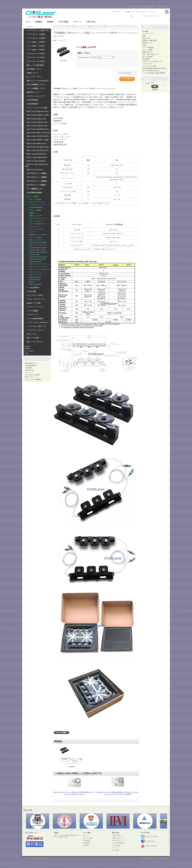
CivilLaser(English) (149, 7)
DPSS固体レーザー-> (34, 69)
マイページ (77, 22)
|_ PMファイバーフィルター (37, 264)
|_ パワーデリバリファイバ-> (37, 205)
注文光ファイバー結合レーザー (152, 61)
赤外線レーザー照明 (34, 303)
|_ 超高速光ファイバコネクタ (37, 235)
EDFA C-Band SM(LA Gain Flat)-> (39, 133)
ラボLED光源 (31, 291)
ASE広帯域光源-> (33, 100)
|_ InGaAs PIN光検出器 (35, 207)
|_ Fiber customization (35, 284)
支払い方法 (146, 38)
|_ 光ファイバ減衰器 (34, 210)
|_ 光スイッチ (32, 232)
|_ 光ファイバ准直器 (34, 199)
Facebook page (148, 841)
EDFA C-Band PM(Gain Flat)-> (37, 126)
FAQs (144, 45)
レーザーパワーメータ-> (35, 307)
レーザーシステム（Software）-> (38, 322)
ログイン (137, 16)
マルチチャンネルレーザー (36, 96)
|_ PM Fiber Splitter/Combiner (37, 243)
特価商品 (50, 22)
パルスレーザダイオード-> (36, 299)
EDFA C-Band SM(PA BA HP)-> (38, 111)
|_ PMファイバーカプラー (36, 240)
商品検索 (147, 78)
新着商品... (28, 349)
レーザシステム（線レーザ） (37, 326)
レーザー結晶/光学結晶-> (35, 319)
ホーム (28, 22)
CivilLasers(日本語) (134, 7)
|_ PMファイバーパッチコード (37, 267)
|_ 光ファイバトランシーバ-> (37, 272)
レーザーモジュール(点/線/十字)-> (38, 30)
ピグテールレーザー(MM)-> (36, 54)
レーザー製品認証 (148, 47)
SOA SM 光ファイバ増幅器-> (37, 185)
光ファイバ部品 (65, 26)
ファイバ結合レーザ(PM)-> (36, 50)
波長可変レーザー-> (33, 92)
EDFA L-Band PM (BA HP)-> (37, 154)
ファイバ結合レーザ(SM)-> (36, 46)
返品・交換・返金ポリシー (151, 54)
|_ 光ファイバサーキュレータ (37, 218)
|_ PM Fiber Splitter (34, 280)
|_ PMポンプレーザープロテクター (39, 269)
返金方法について (119, 840)
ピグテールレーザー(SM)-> (36, 57)
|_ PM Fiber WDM (33, 254)
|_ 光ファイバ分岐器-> (35, 237)
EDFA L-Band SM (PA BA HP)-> (38, 151)
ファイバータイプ (84, 58)
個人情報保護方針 (31, 365)
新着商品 (39, 22)
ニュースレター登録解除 (33, 379)
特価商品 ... (28, 346)
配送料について (147, 43)
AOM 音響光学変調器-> (35, 193)
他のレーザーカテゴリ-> (35, 342)
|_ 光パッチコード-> (34, 226)
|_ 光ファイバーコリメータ (36, 202)
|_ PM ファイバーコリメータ (37, 245)
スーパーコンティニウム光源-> (37, 108)
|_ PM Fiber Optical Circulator (37, 248)
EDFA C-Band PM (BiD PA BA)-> (38, 147)
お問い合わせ (91, 22)
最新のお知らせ (147, 52)
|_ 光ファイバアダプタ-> (36, 221)
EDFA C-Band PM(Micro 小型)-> (38, 140)
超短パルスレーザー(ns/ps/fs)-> (38, 81)
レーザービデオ (147, 64)
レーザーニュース (148, 34)
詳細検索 (155, 90)
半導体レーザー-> (33, 73)
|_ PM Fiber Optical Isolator (36, 250)
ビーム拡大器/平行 (33, 288)
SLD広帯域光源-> (33, 104)
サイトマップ (29, 372)
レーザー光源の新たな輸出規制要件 (154, 73)
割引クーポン (29, 377)
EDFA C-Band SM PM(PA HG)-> (38, 129)
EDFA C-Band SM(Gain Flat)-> (37, 122)
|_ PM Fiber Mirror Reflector (36, 259)
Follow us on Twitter (149, 837)
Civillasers (38, 858)
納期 (144, 36)
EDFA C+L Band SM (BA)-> (36, 161)
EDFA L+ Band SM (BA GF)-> (37, 157)
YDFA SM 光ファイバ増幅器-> (37, 173)
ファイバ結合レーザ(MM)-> (36, 42)
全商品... (27, 353)
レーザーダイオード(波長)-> (36, 38)
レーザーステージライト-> (36, 330)
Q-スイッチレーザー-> (34, 77)
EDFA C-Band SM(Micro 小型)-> (38, 115)
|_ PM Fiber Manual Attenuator (37, 252)
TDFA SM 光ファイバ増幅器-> (37, 181)
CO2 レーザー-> (32, 334)
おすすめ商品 (63, 22)
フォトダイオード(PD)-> (35, 295)
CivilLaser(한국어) (162, 7)
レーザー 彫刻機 (32, 311)
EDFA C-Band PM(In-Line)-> (37, 144)
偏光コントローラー (79, 26)
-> (33, 197)
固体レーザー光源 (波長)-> (36, 65)
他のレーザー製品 (33, 338)
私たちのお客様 (147, 57)
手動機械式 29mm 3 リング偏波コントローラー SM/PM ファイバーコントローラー (72, 761)
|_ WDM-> (31, 282)
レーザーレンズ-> (33, 315)
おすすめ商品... (29, 351)
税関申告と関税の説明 (150, 40)
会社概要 (145, 31)
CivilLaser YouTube (149, 846)
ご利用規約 (29, 368)
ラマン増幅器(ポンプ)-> (35, 189)
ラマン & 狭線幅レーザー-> (36, 88)
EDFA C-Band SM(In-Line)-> (37, 119)
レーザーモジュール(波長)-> (36, 34)
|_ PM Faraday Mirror (34, 261)
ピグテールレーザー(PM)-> (36, 61)
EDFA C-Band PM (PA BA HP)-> (38, 136)
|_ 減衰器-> (31, 213)
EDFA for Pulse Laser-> (35, 170)
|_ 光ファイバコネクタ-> (36, 229)
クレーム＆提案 (147, 50)
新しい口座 (164, 16)
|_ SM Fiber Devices (34, 277)
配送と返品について (32, 363)
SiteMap (45, 858)
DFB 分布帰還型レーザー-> (36, 85)
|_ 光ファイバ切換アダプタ (36, 224)
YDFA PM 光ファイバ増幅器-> (37, 177)
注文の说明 (146, 59)
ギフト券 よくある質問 (32, 375)
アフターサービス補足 (150, 66)
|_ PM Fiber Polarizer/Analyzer (37, 257)
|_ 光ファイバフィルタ (35, 275)
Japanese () (116, 11)
